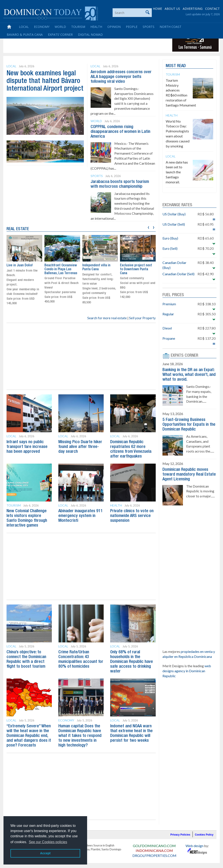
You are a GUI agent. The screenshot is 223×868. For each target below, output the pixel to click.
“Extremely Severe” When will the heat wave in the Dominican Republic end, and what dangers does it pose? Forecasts (29, 736)
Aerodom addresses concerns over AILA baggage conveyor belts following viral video (121, 77)
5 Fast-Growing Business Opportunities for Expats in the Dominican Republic (189, 425)
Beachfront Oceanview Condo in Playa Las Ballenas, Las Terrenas (61, 269)
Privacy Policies (180, 835)
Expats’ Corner (60, 35)
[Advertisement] (84, 42)
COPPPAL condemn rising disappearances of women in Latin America (120, 132)
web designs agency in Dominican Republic (187, 671)
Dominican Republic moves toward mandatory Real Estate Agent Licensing (189, 475)
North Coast (171, 27)
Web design (194, 846)
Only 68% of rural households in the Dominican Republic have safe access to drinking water (132, 662)
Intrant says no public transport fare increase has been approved (27, 447)
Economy (42, 27)
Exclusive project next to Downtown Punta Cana (136, 269)
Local (24, 27)
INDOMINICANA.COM (154, 850)
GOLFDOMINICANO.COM (154, 846)
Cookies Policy (204, 835)
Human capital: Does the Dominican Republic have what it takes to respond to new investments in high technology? (80, 736)
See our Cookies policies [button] (48, 842)
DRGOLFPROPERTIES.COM (154, 855)
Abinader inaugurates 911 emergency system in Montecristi (81, 516)
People (132, 27)
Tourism (78, 27)
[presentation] (148, 227)
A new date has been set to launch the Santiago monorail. (177, 172)
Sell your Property (142, 318)
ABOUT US (172, 9)
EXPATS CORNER (184, 356)
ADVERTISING (193, 9)
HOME (157, 9)
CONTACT (212, 9)
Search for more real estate (107, 318)
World (60, 27)
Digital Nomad (90, 35)
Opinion (114, 27)
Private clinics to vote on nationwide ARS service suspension (132, 516)
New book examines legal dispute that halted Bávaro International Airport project (45, 81)
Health (96, 27)
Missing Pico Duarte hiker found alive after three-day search (80, 447)
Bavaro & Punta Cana (25, 35)
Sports (149, 27)
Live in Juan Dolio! (20, 265)
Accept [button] (45, 853)
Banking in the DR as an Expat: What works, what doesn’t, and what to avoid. (189, 375)
